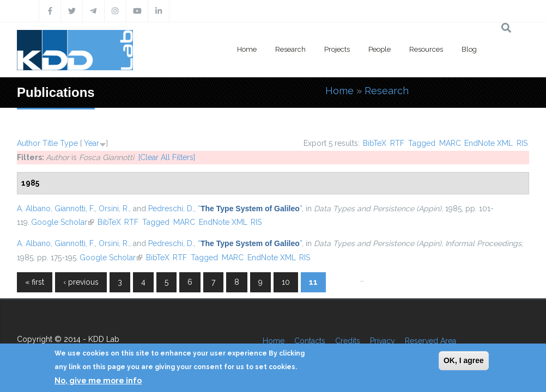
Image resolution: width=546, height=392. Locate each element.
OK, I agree (464, 360)
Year (92, 143)
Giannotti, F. (75, 209)
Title (50, 143)
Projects (337, 49)
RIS (522, 143)
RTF (397, 143)
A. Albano (34, 209)
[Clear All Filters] (167, 157)
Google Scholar (62, 222)
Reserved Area (430, 341)
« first (35, 282)
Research (290, 49)
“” (250, 209)
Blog (469, 49)
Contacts (310, 341)
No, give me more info (98, 381)
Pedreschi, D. (171, 209)
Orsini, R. (114, 209)
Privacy (383, 341)
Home (247, 49)
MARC (450, 143)
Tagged (422, 143)
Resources (426, 49)
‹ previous (81, 282)
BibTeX (375, 143)
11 (313, 282)
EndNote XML (489, 143)
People (380, 49)
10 (286, 282)
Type (69, 143)
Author (29, 143)
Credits (348, 341)
